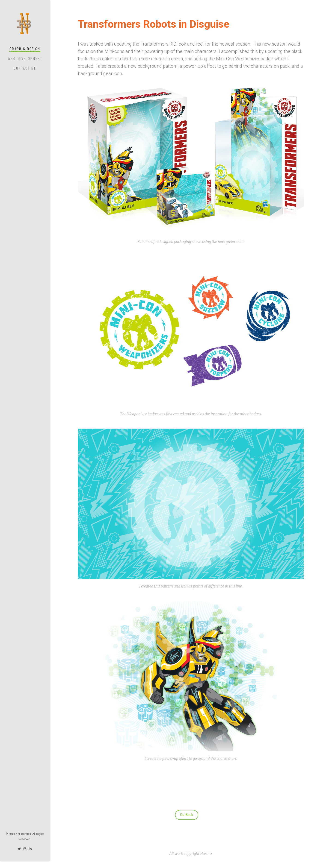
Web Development (25, 58)
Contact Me (25, 68)
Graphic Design (25, 49)
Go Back (187, 815)
